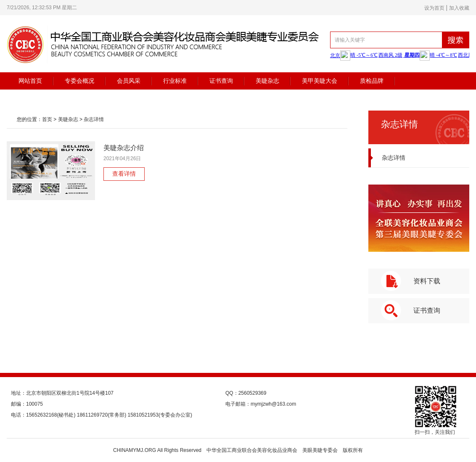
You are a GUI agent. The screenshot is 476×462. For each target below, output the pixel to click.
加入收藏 (459, 8)
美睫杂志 (267, 81)
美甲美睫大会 (320, 81)
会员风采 (129, 81)
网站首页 (30, 81)
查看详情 (124, 174)
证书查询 (221, 81)
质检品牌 (372, 81)
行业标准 (175, 81)
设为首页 (434, 8)
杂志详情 (94, 119)
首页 (47, 119)
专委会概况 (79, 81)
